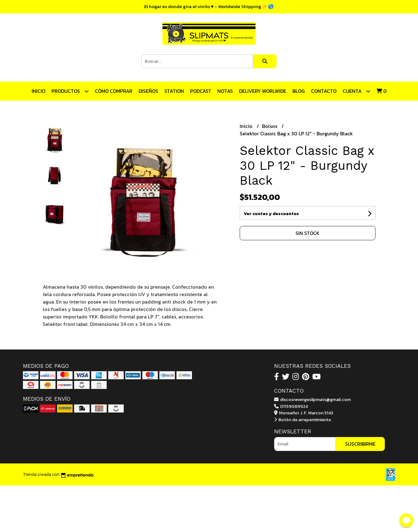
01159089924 (291, 406)
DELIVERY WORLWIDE (263, 91)
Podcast (201, 91)
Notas (225, 91)
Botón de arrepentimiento (303, 420)
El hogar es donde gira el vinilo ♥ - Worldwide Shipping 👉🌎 (209, 6)
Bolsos (270, 126)
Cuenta (356, 91)
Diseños (148, 91)
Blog (299, 91)
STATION (174, 91)
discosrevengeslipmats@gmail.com (312, 399)
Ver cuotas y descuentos (271, 214)
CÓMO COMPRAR (114, 91)
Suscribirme (360, 444)
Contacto (324, 91)
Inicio (38, 91)
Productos (70, 91)
